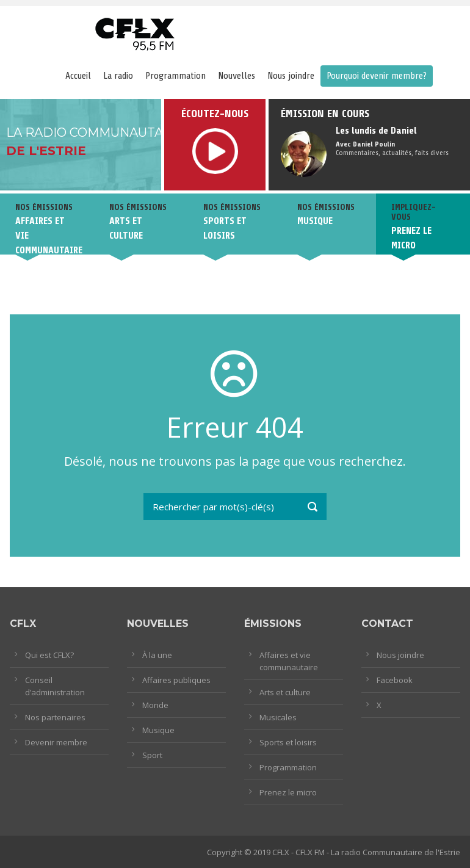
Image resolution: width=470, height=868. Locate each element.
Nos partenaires (55, 717)
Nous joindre (291, 76)
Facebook (395, 680)
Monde (155, 705)
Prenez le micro (288, 792)
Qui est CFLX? (49, 655)
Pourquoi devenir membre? (377, 76)
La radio (118, 76)
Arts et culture (285, 692)
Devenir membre (56, 742)
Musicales (278, 717)
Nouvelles (237, 76)
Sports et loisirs (288, 742)
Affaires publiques (176, 680)
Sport (152, 755)
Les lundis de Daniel (376, 131)
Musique (158, 730)
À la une (157, 655)
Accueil (78, 76)
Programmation (175, 76)
